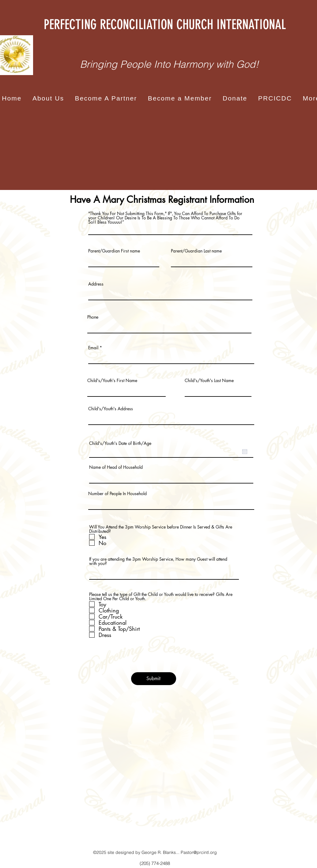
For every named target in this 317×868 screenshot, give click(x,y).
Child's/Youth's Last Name (209, 381)
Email (93, 348)
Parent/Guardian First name (114, 251)
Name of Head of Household (116, 467)
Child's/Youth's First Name (112, 381)
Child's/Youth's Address (111, 409)
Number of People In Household (117, 494)
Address (96, 284)
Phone (93, 317)
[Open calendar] (245, 452)
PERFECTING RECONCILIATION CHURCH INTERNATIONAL (165, 25)
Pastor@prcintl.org (199, 852)
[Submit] (154, 679)
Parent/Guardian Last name (196, 251)
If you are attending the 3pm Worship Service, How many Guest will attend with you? (158, 561)
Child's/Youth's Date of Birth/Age (120, 443)
